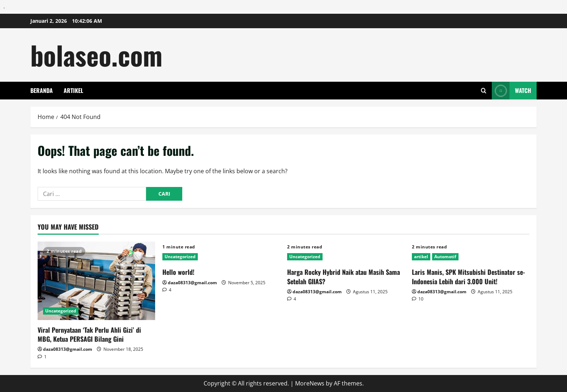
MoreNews (310, 383)
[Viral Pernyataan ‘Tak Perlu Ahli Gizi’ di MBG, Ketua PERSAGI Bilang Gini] (96, 281)
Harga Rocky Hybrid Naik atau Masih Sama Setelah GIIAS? (344, 276)
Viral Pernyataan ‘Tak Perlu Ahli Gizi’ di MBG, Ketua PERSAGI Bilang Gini (89, 334)
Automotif (445, 257)
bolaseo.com (96, 55)
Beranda (42, 90)
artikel (73, 90)
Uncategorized (61, 311)
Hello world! (178, 272)
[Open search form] (484, 91)
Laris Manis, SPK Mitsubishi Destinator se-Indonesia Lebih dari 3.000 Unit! (468, 276)
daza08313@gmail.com (68, 349)
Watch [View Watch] (511, 91)
